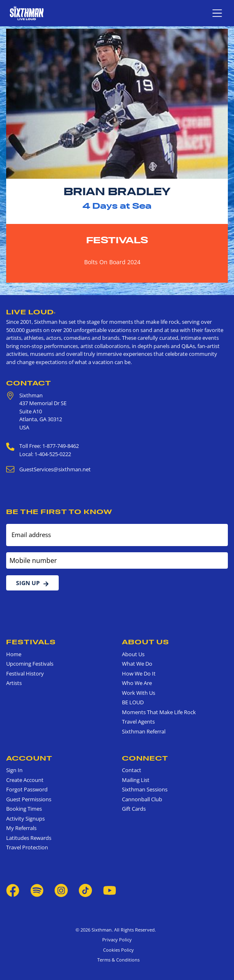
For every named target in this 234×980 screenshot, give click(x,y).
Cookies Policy (117, 950)
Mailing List (136, 780)
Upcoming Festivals (30, 664)
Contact (29, 383)
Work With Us (139, 693)
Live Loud (31, 312)
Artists (14, 683)
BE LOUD (133, 702)
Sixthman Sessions (145, 789)
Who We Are (137, 683)
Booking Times (24, 809)
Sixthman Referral (144, 731)
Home (14, 654)
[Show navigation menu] (217, 13)
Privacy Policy (117, 940)
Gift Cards (134, 809)
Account (29, 758)
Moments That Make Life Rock (159, 712)
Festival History (25, 673)
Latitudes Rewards (29, 838)
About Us (146, 642)
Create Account (25, 780)
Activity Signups (25, 819)
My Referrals (21, 828)
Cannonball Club (142, 799)
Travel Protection (27, 847)
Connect (145, 758)
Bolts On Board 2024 (112, 262)
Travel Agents (138, 722)
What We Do (137, 664)
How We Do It (139, 673)
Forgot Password (27, 789)
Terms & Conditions (117, 960)
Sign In (14, 770)
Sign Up (32, 583)
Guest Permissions (29, 799)
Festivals (117, 240)
